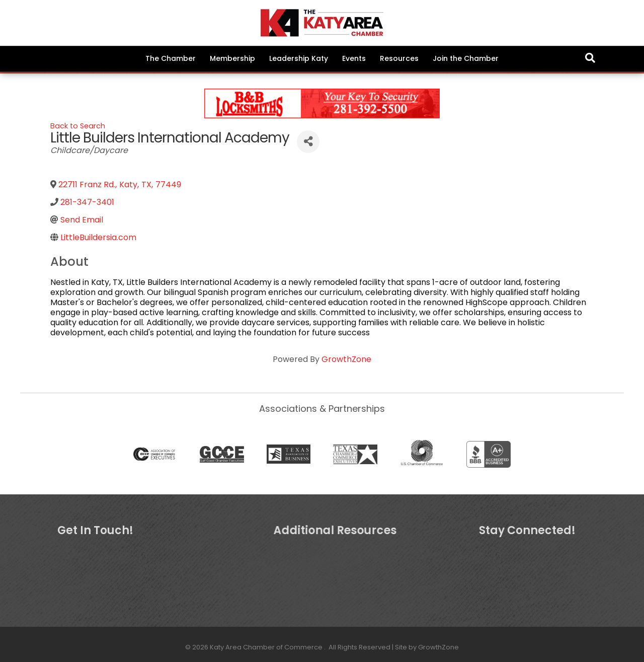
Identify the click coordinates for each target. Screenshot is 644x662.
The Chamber (171, 58)
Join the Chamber (466, 58)
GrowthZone (346, 359)
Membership (232, 58)
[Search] (590, 58)
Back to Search (78, 126)
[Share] (308, 142)
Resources (399, 58)
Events (354, 58)
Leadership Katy (299, 58)
